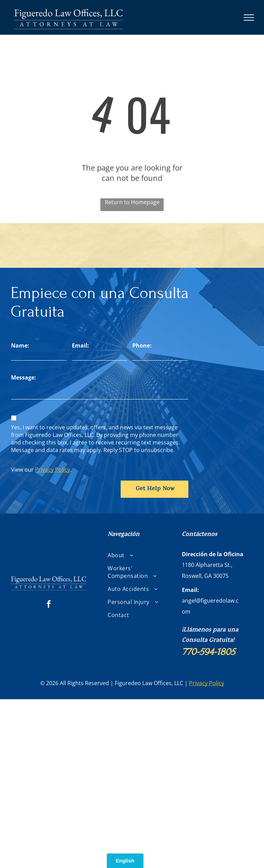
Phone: (142, 345)
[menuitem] (134, 555)
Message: (24, 377)
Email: (80, 345)
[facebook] (49, 605)
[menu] (249, 18)
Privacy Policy (53, 470)
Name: (20, 345)
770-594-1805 (208, 652)
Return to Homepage (132, 202)
